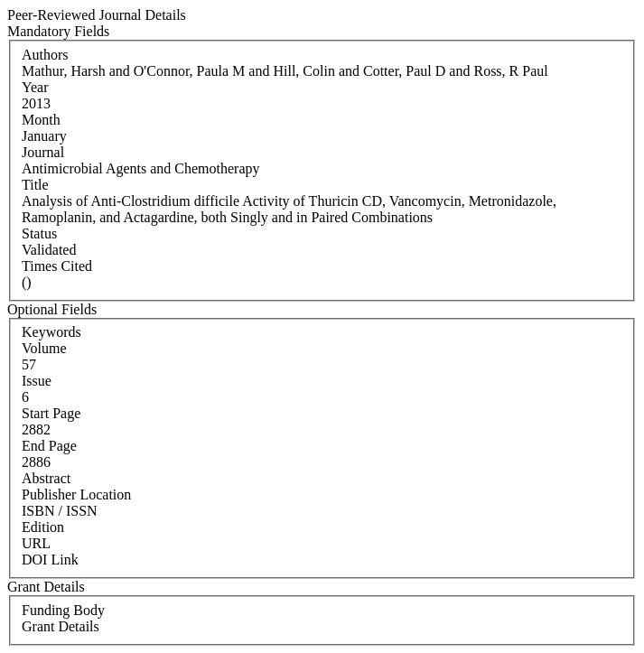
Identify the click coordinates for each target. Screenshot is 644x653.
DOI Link (50, 560)
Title (35, 185)
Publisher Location (76, 494)
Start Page (51, 413)
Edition (43, 527)
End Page (49, 446)
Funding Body (63, 610)
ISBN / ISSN (60, 511)
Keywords (51, 332)
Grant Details (61, 626)
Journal (43, 152)
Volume (44, 348)
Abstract (46, 478)
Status (39, 233)
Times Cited (57, 266)
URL (36, 543)
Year (35, 87)
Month (41, 120)
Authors (45, 55)
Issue (37, 381)
